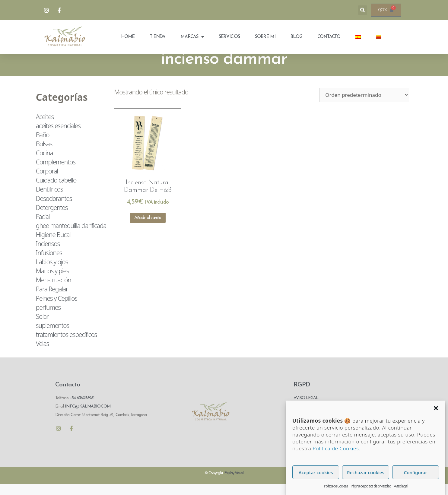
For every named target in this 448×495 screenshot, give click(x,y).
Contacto (329, 37)
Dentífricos (49, 200)
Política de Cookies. (336, 448)
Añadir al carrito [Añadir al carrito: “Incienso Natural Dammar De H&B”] (148, 228)
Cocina (44, 164)
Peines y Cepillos (57, 309)
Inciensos (48, 255)
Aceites (45, 127)
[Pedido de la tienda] (364, 105)
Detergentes (52, 218)
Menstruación (54, 291)
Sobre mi (265, 37)
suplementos (52, 336)
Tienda (157, 37)
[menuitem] (358, 37)
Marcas (192, 37)
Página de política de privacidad (371, 486)
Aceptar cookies (316, 472)
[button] (436, 408)
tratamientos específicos (66, 345)
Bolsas (44, 155)
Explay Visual (234, 484)
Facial (43, 227)
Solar (42, 327)
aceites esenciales (58, 137)
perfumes (48, 318)
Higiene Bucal (53, 246)
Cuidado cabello (56, 191)
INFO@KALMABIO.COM (87, 417)
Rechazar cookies (365, 472)
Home (128, 37)
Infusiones (49, 264)
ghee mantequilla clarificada (71, 236)
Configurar (416, 472)
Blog (296, 37)
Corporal (47, 182)
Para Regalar (52, 300)
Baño (43, 146)
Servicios (229, 37)
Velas (42, 354)
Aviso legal (401, 486)
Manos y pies (52, 282)
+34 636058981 (82, 409)
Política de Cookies (336, 486)
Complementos (56, 173)
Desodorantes (54, 209)
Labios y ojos (52, 273)
